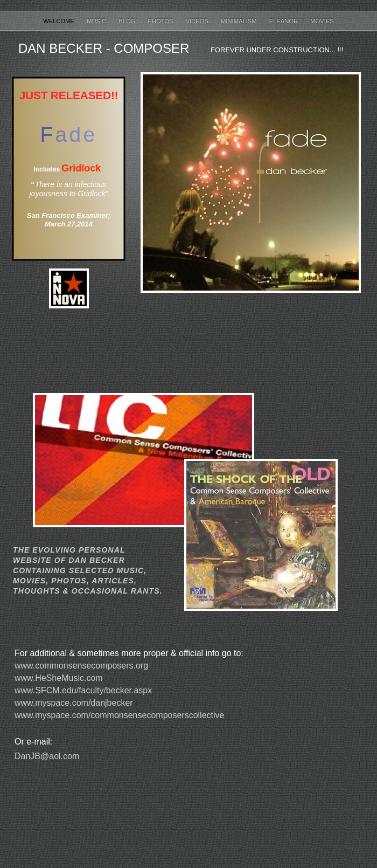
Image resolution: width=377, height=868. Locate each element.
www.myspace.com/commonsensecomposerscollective (119, 715)
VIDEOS (198, 21)
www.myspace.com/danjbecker (74, 703)
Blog (128, 21)
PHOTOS (162, 21)
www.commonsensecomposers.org (81, 666)
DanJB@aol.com (47, 756)
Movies (322, 21)
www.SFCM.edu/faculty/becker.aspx (83, 690)
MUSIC (97, 21)
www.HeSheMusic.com (59, 678)
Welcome (60, 21)
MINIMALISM (240, 21)
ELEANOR (285, 21)
